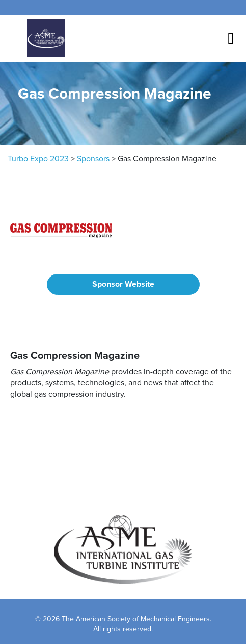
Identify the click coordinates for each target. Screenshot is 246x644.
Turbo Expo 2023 (38, 159)
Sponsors (93, 159)
